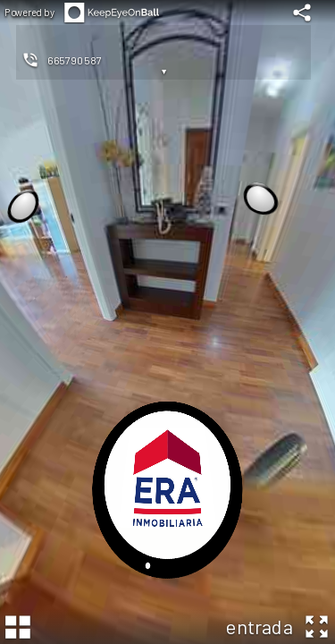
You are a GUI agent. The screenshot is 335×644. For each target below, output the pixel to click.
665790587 (74, 60)
